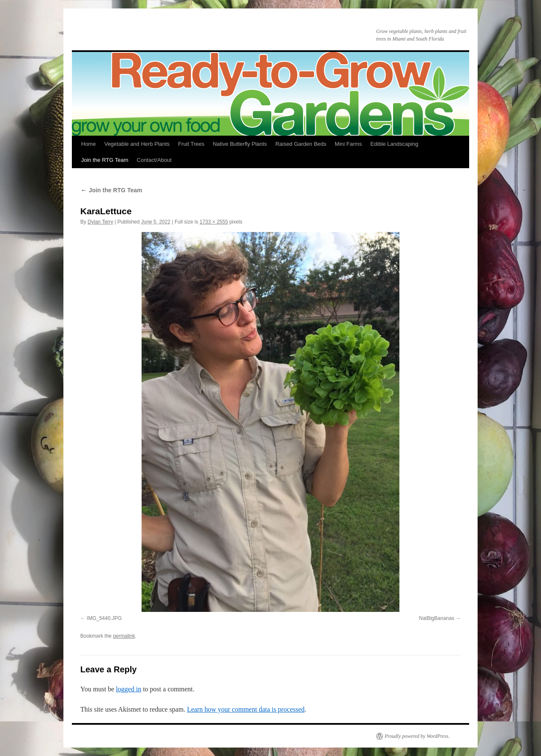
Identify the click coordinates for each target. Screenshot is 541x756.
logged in (128, 689)
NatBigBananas (436, 618)
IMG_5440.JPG (104, 618)
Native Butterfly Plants (240, 144)
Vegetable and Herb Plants (137, 144)
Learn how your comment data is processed (246, 709)
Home (89, 144)
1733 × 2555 (214, 222)
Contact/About (154, 160)
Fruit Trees (191, 144)
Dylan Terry (100, 222)
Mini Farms (348, 144)
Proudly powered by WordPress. (417, 736)
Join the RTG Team (105, 160)
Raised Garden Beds (301, 144)
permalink (124, 636)
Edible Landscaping (394, 144)
